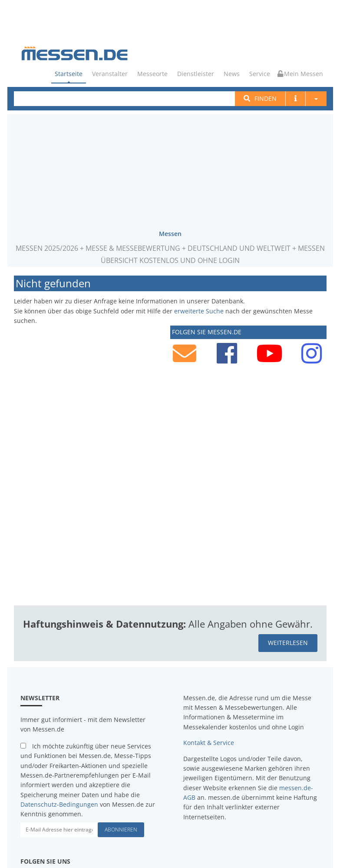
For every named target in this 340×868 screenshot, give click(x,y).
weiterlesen (288, 642)
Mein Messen (300, 74)
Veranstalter (110, 74)
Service (260, 74)
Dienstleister (196, 74)
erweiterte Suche (199, 310)
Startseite (69, 74)
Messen (170, 233)
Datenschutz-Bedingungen (59, 804)
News (232, 74)
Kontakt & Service (209, 742)
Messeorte (152, 74)
